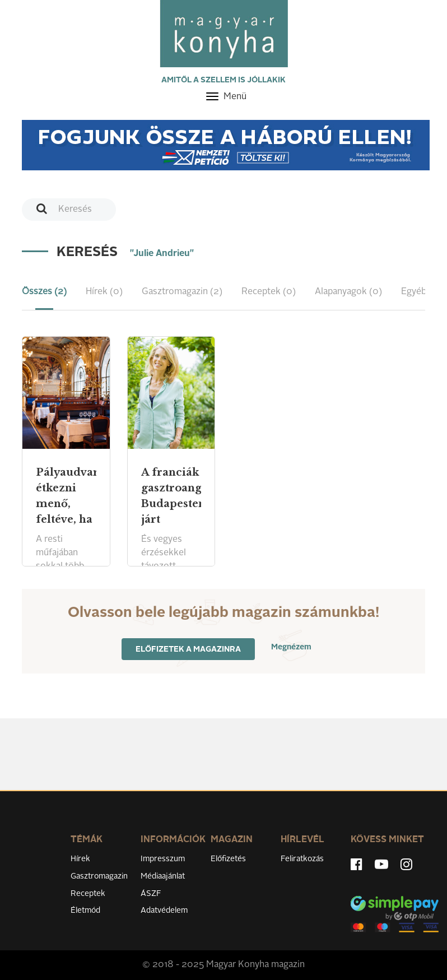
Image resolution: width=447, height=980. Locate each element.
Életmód (85, 911)
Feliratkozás (302, 859)
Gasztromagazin (99, 876)
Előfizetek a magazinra (188, 649)
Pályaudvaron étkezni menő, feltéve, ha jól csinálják (66, 512)
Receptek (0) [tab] (269, 292)
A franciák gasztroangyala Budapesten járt (171, 496)
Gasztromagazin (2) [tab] (182, 292)
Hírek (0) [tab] (104, 292)
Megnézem (291, 647)
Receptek (88, 894)
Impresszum (163, 859)
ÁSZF (151, 894)
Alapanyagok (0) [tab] (348, 292)
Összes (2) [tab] (44, 292)
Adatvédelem (164, 911)
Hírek (80, 859)
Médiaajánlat (163, 876)
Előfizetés (228, 859)
